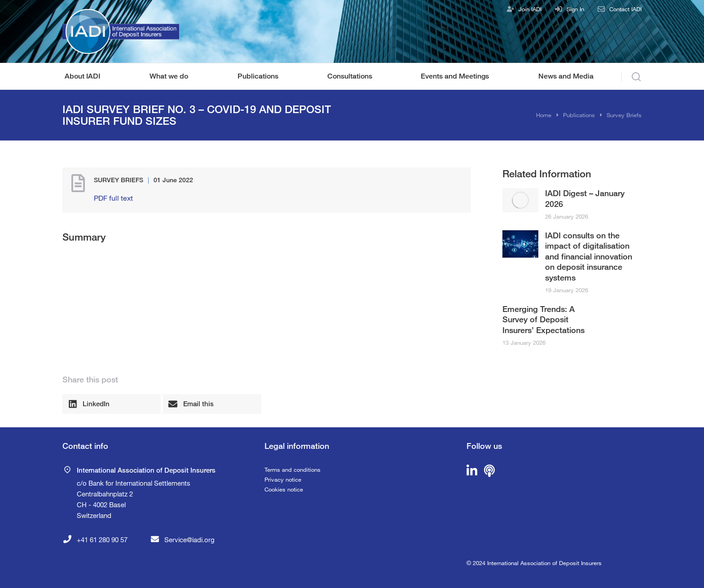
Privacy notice (283, 479)
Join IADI (530, 9)
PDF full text (113, 198)
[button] (112, 404)
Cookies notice (284, 489)
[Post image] (520, 200)
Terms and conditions (293, 470)
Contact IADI (625, 9)
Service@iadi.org (189, 540)
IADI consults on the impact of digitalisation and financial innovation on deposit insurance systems (589, 256)
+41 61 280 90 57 (102, 540)
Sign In (575, 9)
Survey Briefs (119, 180)
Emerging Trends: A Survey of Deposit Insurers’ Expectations (543, 319)
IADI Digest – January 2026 (585, 198)
